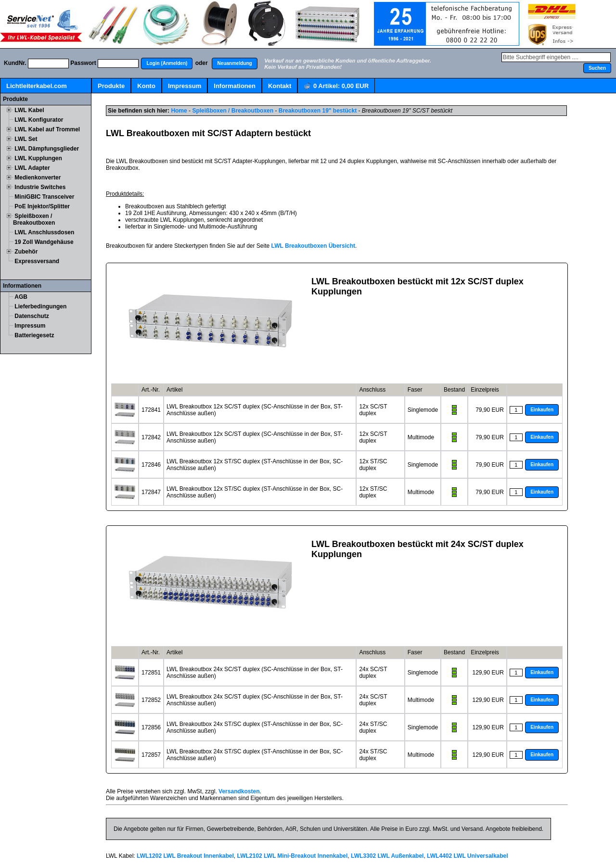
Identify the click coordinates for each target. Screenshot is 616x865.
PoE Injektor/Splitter (42, 206)
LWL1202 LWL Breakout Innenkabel (185, 856)
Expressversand (37, 261)
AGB (21, 297)
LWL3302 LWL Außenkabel (387, 856)
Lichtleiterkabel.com (37, 86)
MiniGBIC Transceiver (44, 197)
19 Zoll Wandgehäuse (44, 242)
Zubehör (26, 252)
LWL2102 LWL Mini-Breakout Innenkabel (293, 856)
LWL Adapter (32, 168)
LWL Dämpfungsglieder (47, 149)
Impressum (185, 86)
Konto (146, 86)
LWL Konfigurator (39, 120)
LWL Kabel (29, 110)
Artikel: (336, 86)
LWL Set (26, 139)
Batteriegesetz (34, 335)
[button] (167, 64)
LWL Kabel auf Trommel (47, 129)
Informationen (235, 86)
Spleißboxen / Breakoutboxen (34, 219)
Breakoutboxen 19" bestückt (318, 111)
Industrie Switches (40, 187)
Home (179, 111)
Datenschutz (32, 316)
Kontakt (280, 86)
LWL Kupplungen (38, 158)
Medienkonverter (38, 178)
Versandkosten (239, 791)
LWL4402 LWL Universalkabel (468, 856)
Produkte (111, 86)
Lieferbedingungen (40, 306)
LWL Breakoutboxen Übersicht (313, 246)
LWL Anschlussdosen (44, 232)
